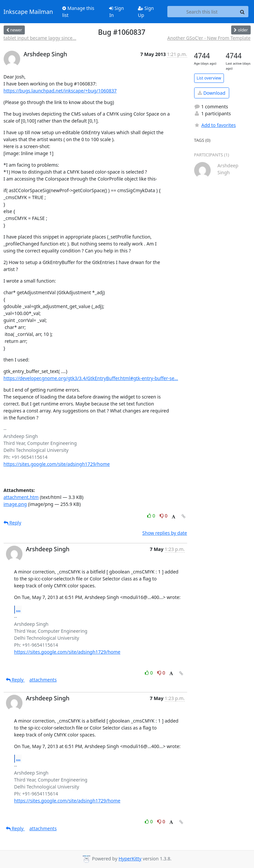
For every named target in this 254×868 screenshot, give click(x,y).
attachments (43, 680)
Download (212, 93)
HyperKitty (130, 859)
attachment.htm (21, 497)
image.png (15, 504)
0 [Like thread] (152, 516)
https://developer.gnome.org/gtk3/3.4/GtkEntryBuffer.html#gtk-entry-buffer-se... (91, 378)
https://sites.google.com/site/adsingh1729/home (57, 464)
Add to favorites (215, 125)
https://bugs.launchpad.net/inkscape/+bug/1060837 (60, 91)
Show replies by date (165, 533)
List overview (209, 78)
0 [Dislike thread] (164, 516)
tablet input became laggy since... (40, 38)
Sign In (116, 12)
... (19, 609)
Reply (13, 523)
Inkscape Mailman (28, 12)
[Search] (242, 12)
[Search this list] (202, 12)
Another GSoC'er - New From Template (209, 38)
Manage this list (78, 12)
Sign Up (146, 12)
